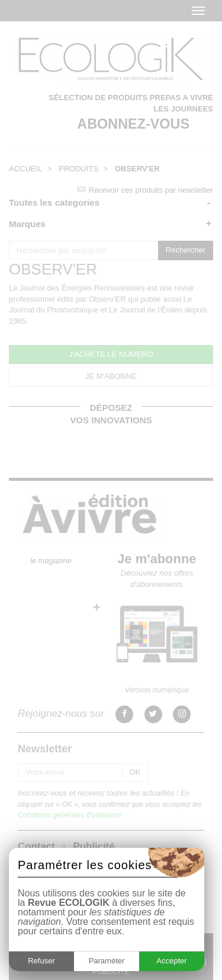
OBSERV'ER (137, 169)
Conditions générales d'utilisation (69, 815)
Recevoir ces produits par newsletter (145, 190)
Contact (36, 846)
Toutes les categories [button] (54, 202)
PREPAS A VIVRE (181, 98)
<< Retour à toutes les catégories (66, 246)
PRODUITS (78, 169)
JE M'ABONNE (111, 376)
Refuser (41, 961)
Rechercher (186, 250)
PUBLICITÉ (111, 972)
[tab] (111, 203)
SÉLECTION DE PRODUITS (98, 98)
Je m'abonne (157, 559)
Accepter (171, 961)
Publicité (94, 846)
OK (135, 772)
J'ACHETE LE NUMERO (111, 354)
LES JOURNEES (184, 109)
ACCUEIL (25, 169)
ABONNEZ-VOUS (133, 124)
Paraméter (107, 961)
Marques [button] (27, 224)
